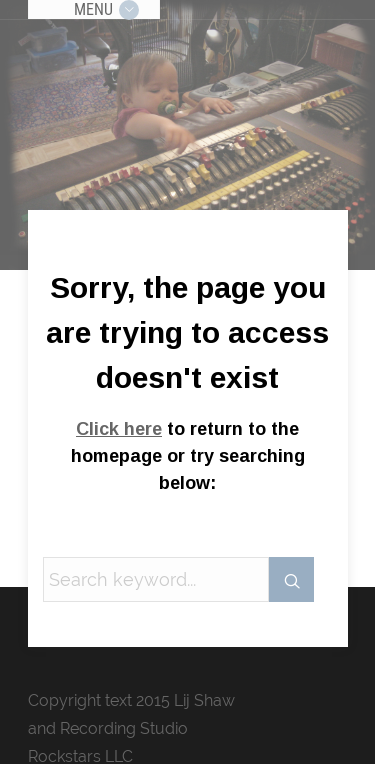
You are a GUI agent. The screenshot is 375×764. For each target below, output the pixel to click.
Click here (119, 429)
